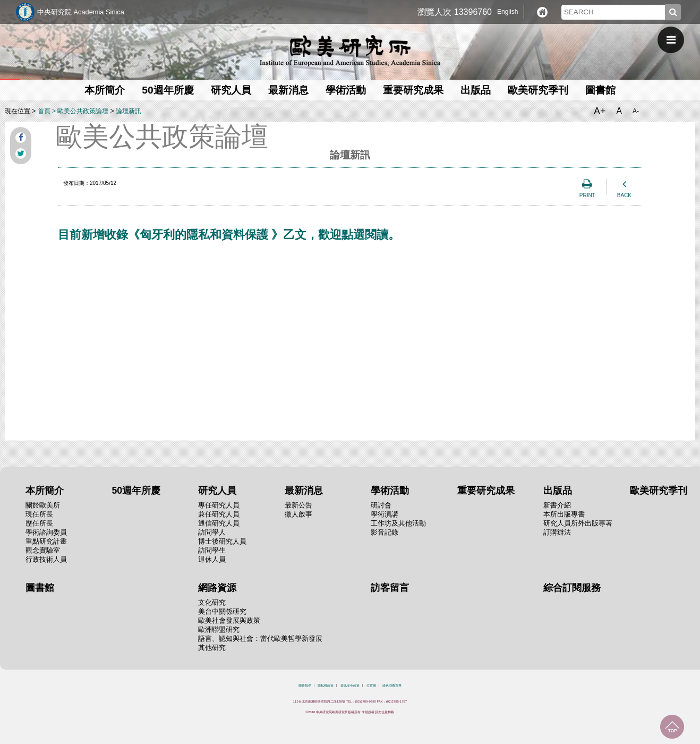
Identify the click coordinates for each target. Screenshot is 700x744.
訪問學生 (212, 550)
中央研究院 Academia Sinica (81, 12)
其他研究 (212, 648)
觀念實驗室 (43, 550)
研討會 (381, 505)
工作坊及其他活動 (398, 523)
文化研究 (212, 602)
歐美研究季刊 (538, 90)
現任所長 (39, 514)
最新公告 (298, 505)
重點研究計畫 (46, 541)
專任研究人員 (219, 505)
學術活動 (346, 90)
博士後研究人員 (222, 541)
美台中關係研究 (222, 611)
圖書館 (600, 90)
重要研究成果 (413, 90)
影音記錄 (385, 532)
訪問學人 (212, 532)
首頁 (44, 111)
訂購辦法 (557, 532)
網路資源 (217, 588)
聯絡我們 (305, 686)
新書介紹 (557, 505)
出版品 (476, 90)
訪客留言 (390, 588)
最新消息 (288, 90)
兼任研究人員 (219, 514)
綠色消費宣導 (392, 686)
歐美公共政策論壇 (83, 111)
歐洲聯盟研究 (219, 629)
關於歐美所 (43, 505)
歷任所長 (39, 523)
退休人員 (212, 559)
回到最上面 (672, 727)
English (507, 12)
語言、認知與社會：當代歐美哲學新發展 (260, 639)
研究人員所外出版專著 (578, 523)
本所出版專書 (564, 514)
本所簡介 (105, 90)
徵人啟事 (298, 514)
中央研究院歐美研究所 (350, 50)
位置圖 (371, 686)
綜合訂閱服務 (572, 588)
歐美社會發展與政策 (229, 620)
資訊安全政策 (350, 686)
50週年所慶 (168, 90)
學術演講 (385, 514)
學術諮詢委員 (46, 532)
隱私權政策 (326, 686)
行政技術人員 (46, 559)
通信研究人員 (219, 523)
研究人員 (231, 90)
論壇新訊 (129, 111)
